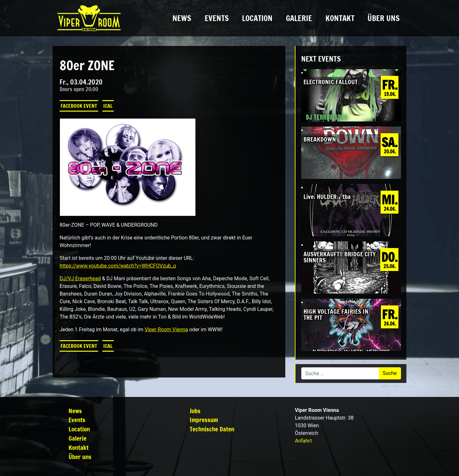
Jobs (195, 411)
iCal (108, 106)
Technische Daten (212, 429)
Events (217, 18)
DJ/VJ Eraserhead (80, 278)
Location (257, 18)
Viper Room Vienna (166, 330)
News (182, 18)
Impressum (204, 420)
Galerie (299, 18)
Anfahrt (303, 441)
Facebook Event (79, 106)
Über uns (384, 18)
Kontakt (340, 18)
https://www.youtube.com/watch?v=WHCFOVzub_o (118, 266)
